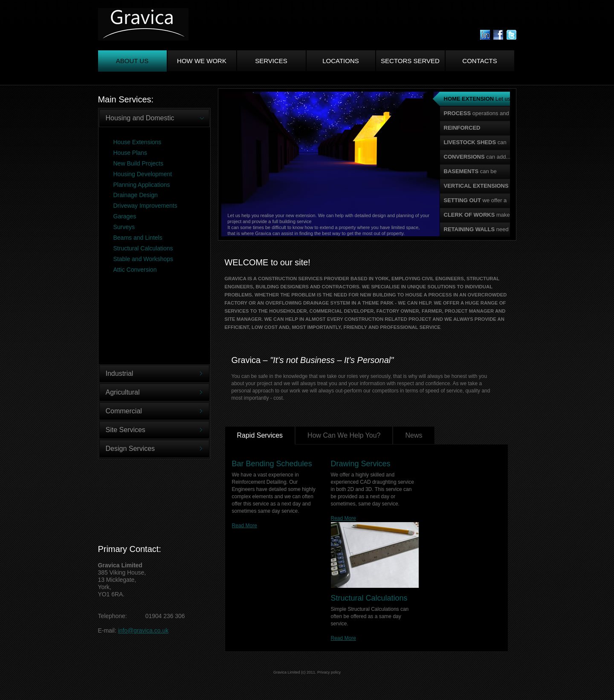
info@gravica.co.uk (143, 630)
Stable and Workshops (143, 259)
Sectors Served (410, 61)
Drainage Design (136, 195)
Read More (245, 526)
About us (132, 61)
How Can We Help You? (344, 435)
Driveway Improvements (145, 206)
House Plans (130, 153)
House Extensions (138, 142)
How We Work (202, 61)
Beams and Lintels (138, 238)
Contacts (479, 61)
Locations (341, 61)
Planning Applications (142, 185)
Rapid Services (260, 435)
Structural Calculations (143, 248)
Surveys (124, 227)
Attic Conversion (135, 270)
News (414, 435)
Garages (125, 216)
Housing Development (143, 174)
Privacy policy (329, 672)
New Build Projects (139, 163)
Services (271, 61)
